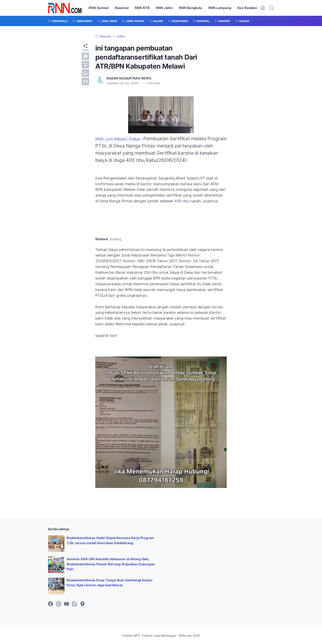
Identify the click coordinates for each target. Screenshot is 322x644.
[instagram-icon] (59, 604)
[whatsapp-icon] (75, 604)
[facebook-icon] (51, 604)
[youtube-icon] (67, 604)
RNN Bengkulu (190, 8)
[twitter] (85, 65)
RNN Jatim (164, 8)
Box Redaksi (247, 8)
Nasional (122, 8)
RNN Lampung (220, 8)
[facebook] (85, 56)
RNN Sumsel (99, 8)
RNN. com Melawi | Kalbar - (119, 139)
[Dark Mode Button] (263, 8)
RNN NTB (142, 8)
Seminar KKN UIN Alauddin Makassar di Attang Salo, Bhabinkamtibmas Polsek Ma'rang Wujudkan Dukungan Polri (111, 564)
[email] (85, 82)
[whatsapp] (85, 73)
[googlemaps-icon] (83, 604)
